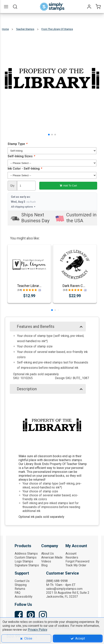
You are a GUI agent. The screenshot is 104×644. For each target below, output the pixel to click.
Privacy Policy (37, 630)
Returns (20, 589)
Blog (44, 565)
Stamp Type (17, 144)
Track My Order (76, 565)
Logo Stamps (24, 561)
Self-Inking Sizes (21, 156)
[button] (49, 135)
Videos (46, 561)
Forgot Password (77, 561)
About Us (48, 554)
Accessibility (24, 597)
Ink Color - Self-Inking (25, 169)
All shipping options (23, 207)
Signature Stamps (27, 565)
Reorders (72, 557)
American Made (52, 557)
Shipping (21, 585)
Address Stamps (26, 554)
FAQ (17, 593)
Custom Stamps (26, 557)
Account (71, 554)
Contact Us (22, 581)
